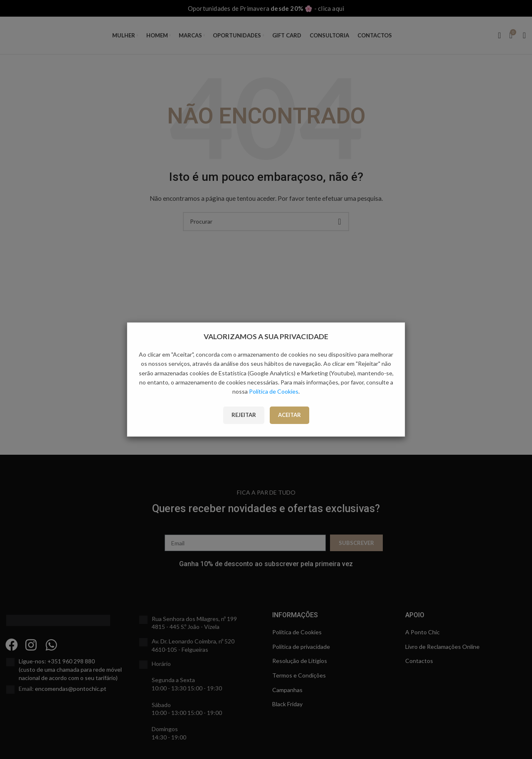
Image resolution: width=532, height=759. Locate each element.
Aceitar (289, 415)
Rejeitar (244, 415)
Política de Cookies (274, 391)
